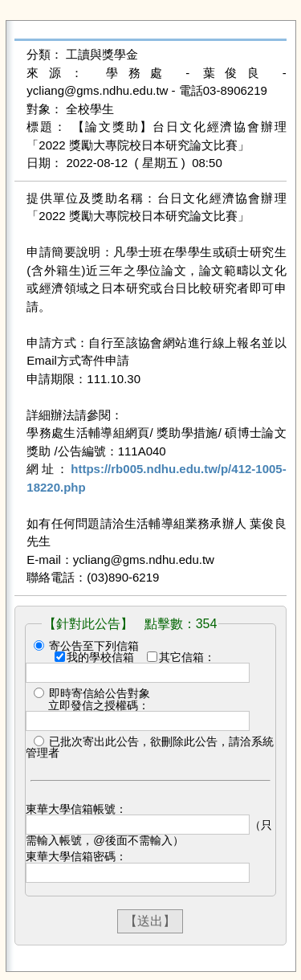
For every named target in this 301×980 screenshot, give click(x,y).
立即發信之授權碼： (99, 705)
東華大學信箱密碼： (76, 856)
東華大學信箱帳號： (76, 809)
